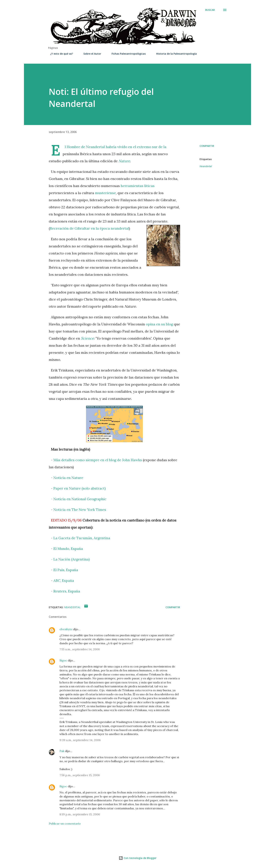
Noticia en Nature (68, 478)
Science (87, 338)
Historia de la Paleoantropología (174, 54)
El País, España (66, 570)
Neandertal (95, 147)
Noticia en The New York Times (80, 510)
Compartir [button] (207, 146)
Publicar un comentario (65, 823)
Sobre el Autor (90, 54)
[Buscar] (210, 10)
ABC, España (63, 580)
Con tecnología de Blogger (138, 858)
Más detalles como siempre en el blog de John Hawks (98, 460)
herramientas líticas (138, 186)
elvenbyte (66, 629)
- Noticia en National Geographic (79, 499)
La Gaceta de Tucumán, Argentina (82, 538)
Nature (124, 161)
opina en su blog (159, 324)
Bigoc (63, 660)
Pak (62, 751)
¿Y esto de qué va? (59, 54)
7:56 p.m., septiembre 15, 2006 (80, 775)
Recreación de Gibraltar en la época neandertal (89, 228)
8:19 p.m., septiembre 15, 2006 (80, 814)
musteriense (105, 193)
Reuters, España (67, 591)
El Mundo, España (68, 549)
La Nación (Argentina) (72, 559)
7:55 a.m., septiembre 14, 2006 (80, 649)
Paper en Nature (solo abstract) (80, 488)
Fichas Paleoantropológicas (126, 54)
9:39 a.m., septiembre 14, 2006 (80, 740)
